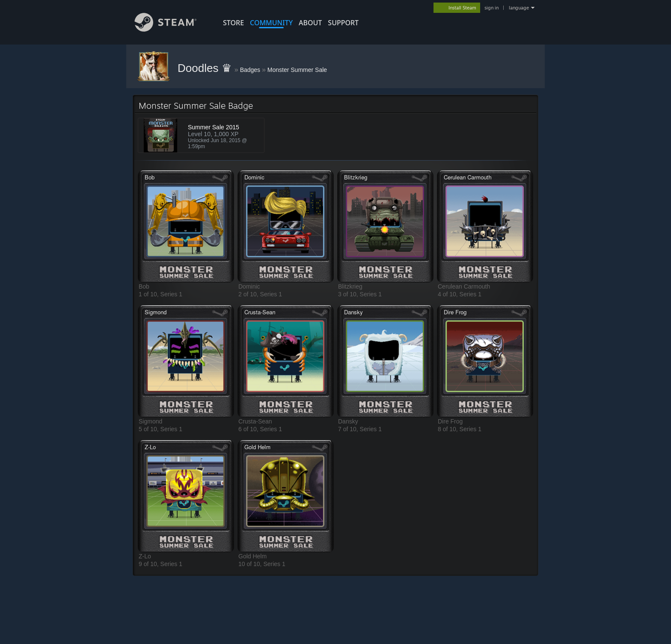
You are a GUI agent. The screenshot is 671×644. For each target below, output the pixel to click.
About (310, 23)
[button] (186, 226)
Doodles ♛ (206, 68)
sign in (491, 8)
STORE (233, 23)
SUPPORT (343, 23)
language (519, 8)
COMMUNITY (271, 23)
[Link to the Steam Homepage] (172, 29)
